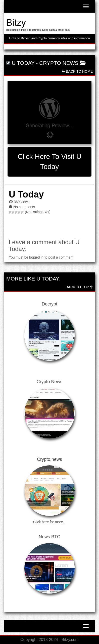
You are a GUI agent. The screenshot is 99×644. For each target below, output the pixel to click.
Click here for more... (49, 522)
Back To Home (77, 71)
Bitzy (16, 23)
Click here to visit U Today (49, 162)
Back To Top (79, 287)
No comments (24, 207)
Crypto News (59, 63)
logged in (36, 257)
